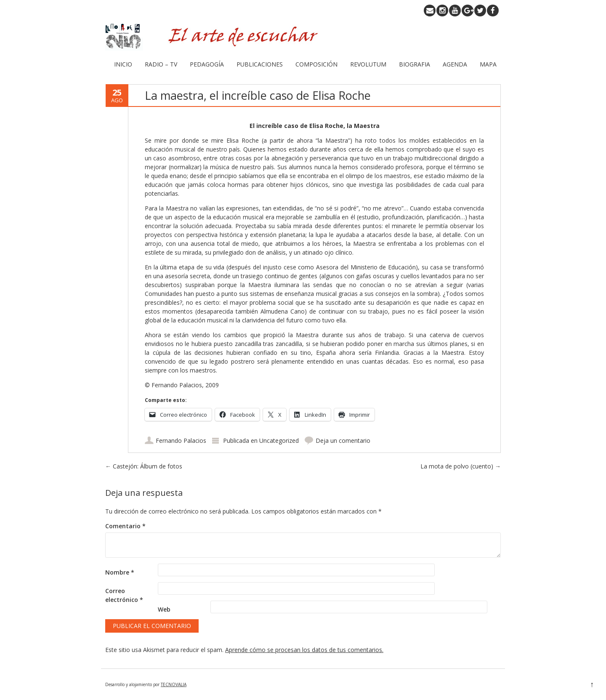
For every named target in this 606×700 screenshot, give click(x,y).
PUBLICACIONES (260, 64)
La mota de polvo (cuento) (461, 466)
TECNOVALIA (174, 684)
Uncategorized (279, 440)
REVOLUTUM (368, 64)
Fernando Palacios (181, 440)
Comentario (125, 526)
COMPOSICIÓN (316, 64)
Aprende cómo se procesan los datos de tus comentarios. (304, 650)
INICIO (123, 64)
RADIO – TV (161, 64)
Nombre (120, 572)
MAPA (488, 64)
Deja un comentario (343, 440)
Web (164, 609)
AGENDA (455, 64)
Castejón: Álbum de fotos (144, 466)
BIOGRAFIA (415, 64)
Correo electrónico (124, 595)
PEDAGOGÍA (207, 64)
